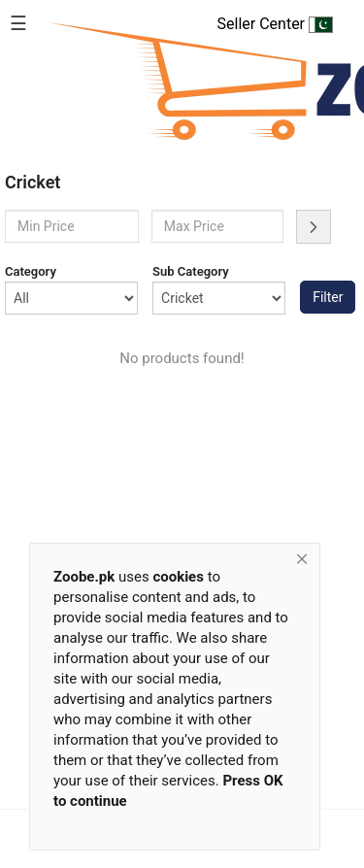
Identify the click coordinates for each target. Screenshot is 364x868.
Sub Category (191, 271)
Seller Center (275, 24)
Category (31, 271)
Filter (328, 297)
